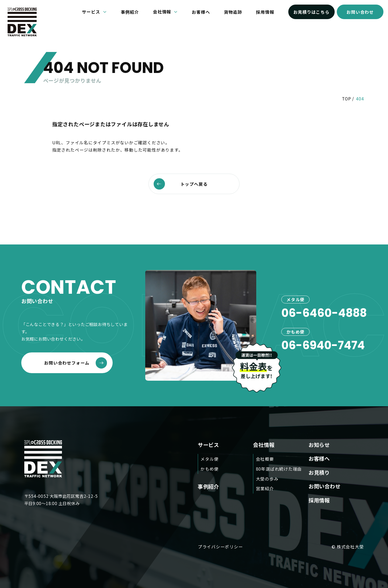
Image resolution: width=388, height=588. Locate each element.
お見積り (319, 472)
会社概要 (265, 459)
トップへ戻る (181, 184)
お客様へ (201, 12)
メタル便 (209, 459)
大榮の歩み (267, 479)
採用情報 (265, 12)
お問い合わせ (360, 12)
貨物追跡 (233, 12)
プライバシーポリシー (220, 547)
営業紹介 (265, 489)
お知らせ (319, 445)
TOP (346, 99)
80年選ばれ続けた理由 (279, 469)
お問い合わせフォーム (76, 363)
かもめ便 (209, 469)
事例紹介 (130, 12)
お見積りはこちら (311, 12)
